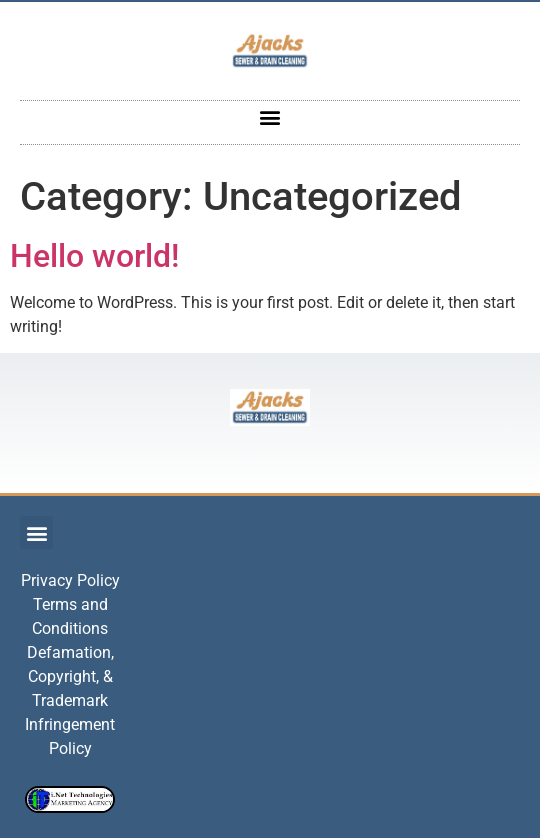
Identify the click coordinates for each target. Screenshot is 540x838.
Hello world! (94, 256)
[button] (270, 117)
